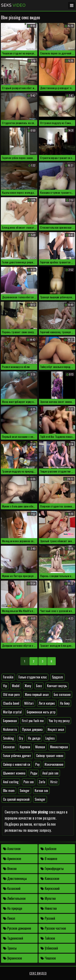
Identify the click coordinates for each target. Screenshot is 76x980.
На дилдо (34, 738)
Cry (21, 738)
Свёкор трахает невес (50, 756)
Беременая (10, 721)
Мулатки (48, 898)
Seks (13, 5)
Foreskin (8, 677)
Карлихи (25, 747)
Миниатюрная (59, 747)
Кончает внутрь (57, 686)
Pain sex (29, 782)
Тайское (48, 938)
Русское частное (53, 928)
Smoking (8, 738)
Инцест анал (56, 729)
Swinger (25, 791)
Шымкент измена (14, 773)
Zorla (42, 782)
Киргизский (50, 888)
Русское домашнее (17, 928)
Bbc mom (9, 791)
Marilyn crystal (12, 712)
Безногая (9, 747)
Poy (37, 764)
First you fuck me (33, 721)
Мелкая (40, 747)
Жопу (28, 686)
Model (16, 686)
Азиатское (12, 849)
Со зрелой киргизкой (16, 799)
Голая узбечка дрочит (17, 756)
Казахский (12, 888)
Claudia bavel (11, 703)
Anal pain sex (50, 773)
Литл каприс (47, 703)
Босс (39, 686)
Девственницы (15, 878)
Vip (5, 686)
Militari (29, 703)
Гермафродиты (52, 869)
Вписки (10, 869)
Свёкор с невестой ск (17, 764)
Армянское (12, 859)
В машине (49, 859)
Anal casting (11, 782)
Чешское (48, 958)
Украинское (12, 958)
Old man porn (11, 694)
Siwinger (40, 799)
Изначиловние (54, 764)
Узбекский (49, 948)
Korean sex (41, 791)
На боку (65, 703)
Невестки (49, 908)
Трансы (10, 948)
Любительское (14, 898)
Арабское (48, 849)
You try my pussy (59, 721)
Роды (34, 773)
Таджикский (13, 938)
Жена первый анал (37, 694)
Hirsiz (54, 782)
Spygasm (57, 677)
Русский (48, 918)
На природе (13, 908)
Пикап (9, 918)
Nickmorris (10, 729)
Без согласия (62, 694)
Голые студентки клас (33, 677)
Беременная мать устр (41, 712)
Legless (50, 738)
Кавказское (50, 878)
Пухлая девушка (32, 729)
